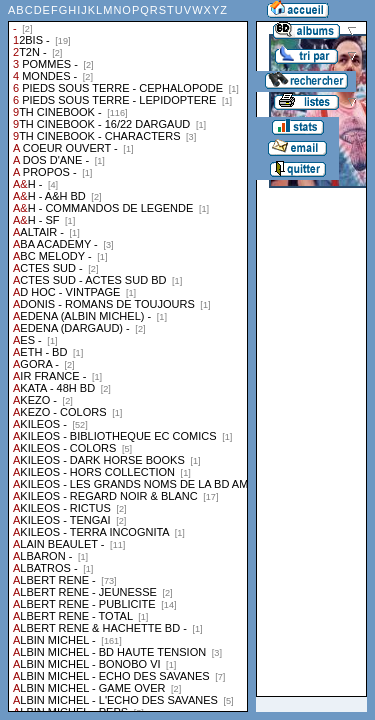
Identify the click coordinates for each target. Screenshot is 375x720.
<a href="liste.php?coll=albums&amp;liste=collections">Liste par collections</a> (128, 356)
